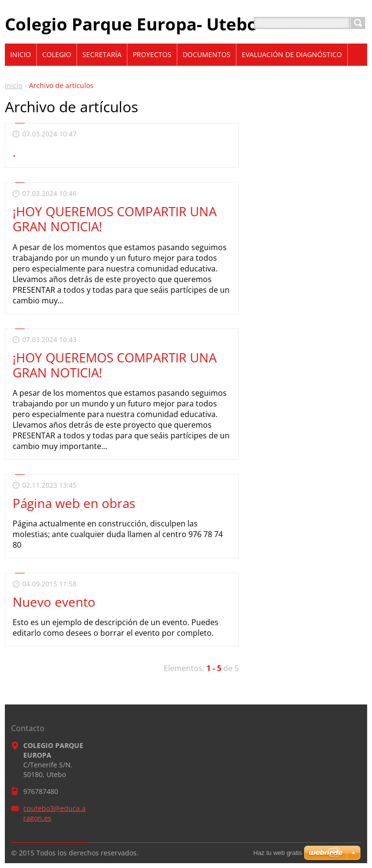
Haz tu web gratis (278, 853)
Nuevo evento (54, 602)
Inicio (14, 85)
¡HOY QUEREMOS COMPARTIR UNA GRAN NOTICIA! (115, 219)
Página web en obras (74, 503)
